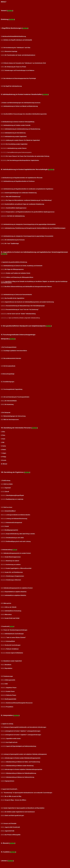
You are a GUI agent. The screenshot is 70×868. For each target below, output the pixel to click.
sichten (10, 11)
